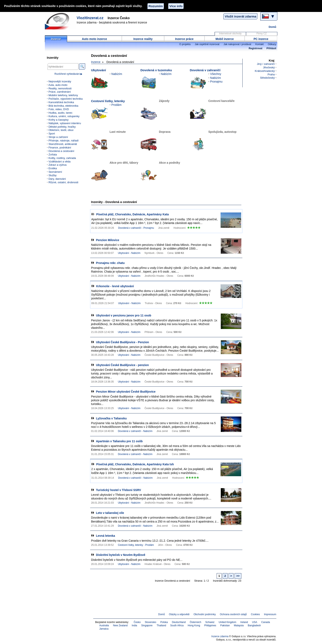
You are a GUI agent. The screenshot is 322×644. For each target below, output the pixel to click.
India (134, 625)
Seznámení (55, 172)
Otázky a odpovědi (179, 614)
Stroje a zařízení (58, 137)
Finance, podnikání (60, 148)
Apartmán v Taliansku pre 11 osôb (119, 441)
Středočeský (267, 78)
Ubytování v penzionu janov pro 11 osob (124, 315)
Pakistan (225, 625)
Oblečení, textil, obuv (61, 130)
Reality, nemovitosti (60, 88)
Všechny (216, 74)
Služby (53, 175)
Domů (273, 27)
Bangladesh (254, 625)
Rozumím (156, 6)
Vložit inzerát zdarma (240, 16)
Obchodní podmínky (205, 614)
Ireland (244, 622)
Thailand (161, 625)
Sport (52, 134)
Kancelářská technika (61, 102)
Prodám (116, 105)
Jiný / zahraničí (266, 64)
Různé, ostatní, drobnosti (63, 182)
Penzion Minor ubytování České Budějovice (126, 392)
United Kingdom (228, 622)
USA (255, 622)
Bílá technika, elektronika (63, 106)
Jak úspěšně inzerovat (207, 44)
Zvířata (53, 155)
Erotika (53, 168)
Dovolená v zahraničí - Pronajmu (136, 228)
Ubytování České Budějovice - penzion (123, 365)
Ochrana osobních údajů (233, 614)
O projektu (185, 44)
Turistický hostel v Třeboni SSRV (119, 490)
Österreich (195, 622)
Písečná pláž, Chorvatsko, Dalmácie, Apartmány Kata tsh (135, 464)
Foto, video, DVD (59, 109)
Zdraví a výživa (58, 165)
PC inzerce (261, 39)
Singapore (147, 625)
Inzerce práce (184, 39)
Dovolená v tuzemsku (156, 70)
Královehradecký (265, 71)
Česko (137, 622)
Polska (164, 622)
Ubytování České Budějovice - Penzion (123, 342)
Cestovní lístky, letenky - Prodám (136, 545)
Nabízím (117, 74)
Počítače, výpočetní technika (66, 99)
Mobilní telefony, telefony (63, 95)
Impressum (270, 614)
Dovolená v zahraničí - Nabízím (135, 431)
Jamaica (104, 629)
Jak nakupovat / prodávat (237, 44)
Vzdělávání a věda (60, 162)
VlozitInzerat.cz (90, 18)
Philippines (210, 625)
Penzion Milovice (108, 240)
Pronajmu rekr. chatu (110, 263)
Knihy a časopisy (59, 120)
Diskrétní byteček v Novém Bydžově (121, 555)
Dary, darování (57, 179)
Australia (104, 625)
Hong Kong (194, 625)
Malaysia (239, 625)
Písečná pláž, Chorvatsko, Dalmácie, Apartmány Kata (133, 214)
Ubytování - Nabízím (129, 253)
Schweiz (210, 622)
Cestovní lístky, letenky (108, 101)
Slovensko (151, 622)
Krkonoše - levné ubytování (115, 286)
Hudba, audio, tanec (61, 113)
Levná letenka (106, 536)
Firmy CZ (262, 34)
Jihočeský (269, 67)
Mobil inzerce (225, 39)
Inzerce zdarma (220, 636)
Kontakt (260, 44)
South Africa (177, 625)
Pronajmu (216, 82)
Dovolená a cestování (61, 151)
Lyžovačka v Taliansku (111, 418)
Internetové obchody (230, 34)
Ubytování (99, 70)
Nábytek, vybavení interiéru (65, 123)
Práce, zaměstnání (60, 92)
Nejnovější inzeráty (60, 81)
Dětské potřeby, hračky (62, 127)
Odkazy (272, 44)
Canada (266, 622)
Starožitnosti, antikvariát (63, 144)
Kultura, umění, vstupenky (64, 116)
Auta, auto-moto (58, 85)
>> (238, 576)
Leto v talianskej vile (110, 513)
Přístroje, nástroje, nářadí (64, 141)
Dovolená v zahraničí (205, 70)
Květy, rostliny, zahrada (62, 158)
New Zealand (120, 625)
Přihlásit (271, 48)
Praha (271, 74)
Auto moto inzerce (94, 39)
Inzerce (56, 39)
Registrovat (256, 48)
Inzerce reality (143, 39)
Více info (176, 6)
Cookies (255, 614)
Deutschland (179, 622)
